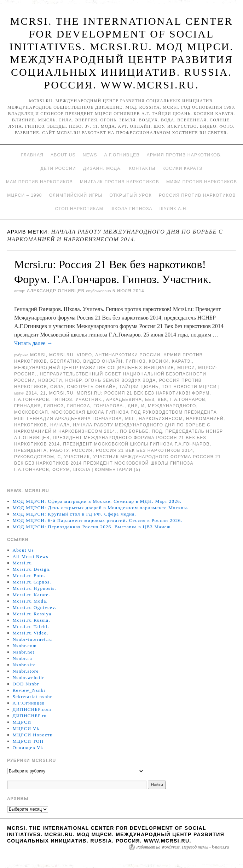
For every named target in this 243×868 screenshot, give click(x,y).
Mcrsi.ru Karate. (31, 595)
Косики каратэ (182, 168)
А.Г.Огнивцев (122, 155)
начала (60, 425)
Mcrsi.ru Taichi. (31, 626)
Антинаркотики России (128, 355)
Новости (50, 380)
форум (61, 470)
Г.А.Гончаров (188, 399)
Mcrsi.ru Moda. (30, 601)
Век (163, 399)
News (90, 155)
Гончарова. (109, 406)
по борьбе (134, 431)
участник (77, 457)
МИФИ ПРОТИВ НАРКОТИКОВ (202, 182)
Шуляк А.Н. (174, 209)
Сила (57, 387)
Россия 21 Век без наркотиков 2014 (144, 450)
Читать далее (33, 343)
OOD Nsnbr (26, 684)
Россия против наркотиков (197, 195)
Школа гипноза (131, 209)
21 (43, 393)
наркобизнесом (161, 419)
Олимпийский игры (76, 195)
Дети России (58, 168)
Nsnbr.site (24, 665)
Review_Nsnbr (29, 690)
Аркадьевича (124, 399)
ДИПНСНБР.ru (30, 716)
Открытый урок (130, 195)
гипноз (54, 406)
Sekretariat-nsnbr (33, 697)
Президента (30, 450)
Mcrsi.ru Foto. (29, 576)
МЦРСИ (186, 368)
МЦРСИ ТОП (28, 741)
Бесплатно (65, 361)
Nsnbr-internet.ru (33, 639)
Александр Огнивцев (56, 291)
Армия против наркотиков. (184, 155)
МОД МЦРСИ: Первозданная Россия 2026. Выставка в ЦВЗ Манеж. (92, 527)
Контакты (142, 168)
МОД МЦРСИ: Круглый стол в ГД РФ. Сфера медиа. (75, 514)
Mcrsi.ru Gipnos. (32, 582)
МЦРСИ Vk (26, 728)
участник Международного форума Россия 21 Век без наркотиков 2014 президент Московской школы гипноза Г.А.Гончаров (117, 463)
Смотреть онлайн (91, 387)
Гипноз (136, 361)
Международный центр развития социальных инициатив (94, 368)
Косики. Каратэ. (170, 361)
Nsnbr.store (26, 671)
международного (172, 406)
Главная (32, 155)
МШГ (131, 419)
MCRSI (38, 355)
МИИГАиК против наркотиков (120, 182)
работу (59, 450)
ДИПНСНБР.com (32, 709)
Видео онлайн (103, 361)
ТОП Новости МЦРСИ (189, 387)
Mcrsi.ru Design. (32, 569)
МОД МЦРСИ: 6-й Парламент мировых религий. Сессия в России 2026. (98, 520)
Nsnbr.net (24, 652)
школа (82, 470)
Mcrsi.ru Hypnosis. (34, 588)
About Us (63, 155)
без (150, 399)
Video (84, 355)
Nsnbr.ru (23, 658)
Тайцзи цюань (139, 387)
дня (133, 406)
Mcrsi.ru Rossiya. (33, 614)
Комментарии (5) (118, 470)
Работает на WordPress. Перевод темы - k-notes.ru (183, 847)
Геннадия (27, 406)
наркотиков (31, 425)
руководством (34, 457)
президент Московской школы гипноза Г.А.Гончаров (136, 444)
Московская (31, 412)
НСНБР (74, 380)
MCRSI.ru (61, 393)
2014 (31, 393)
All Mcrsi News (31, 556)
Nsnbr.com (25, 646)
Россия (82, 450)
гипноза (79, 406)
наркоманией (205, 419)
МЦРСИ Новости (33, 735)
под (157, 431)
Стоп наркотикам (79, 209)
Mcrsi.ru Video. (31, 633)
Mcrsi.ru (61, 355)
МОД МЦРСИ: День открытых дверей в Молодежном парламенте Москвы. (101, 508)
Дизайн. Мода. (103, 168)
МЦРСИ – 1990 (24, 195)
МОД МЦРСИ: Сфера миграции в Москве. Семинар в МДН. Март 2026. (97, 501)
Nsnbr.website (29, 677)
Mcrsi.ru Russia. (31, 620)
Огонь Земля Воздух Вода (120, 380)
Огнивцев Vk (28, 748)
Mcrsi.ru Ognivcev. (35, 607)
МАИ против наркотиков (39, 182)
